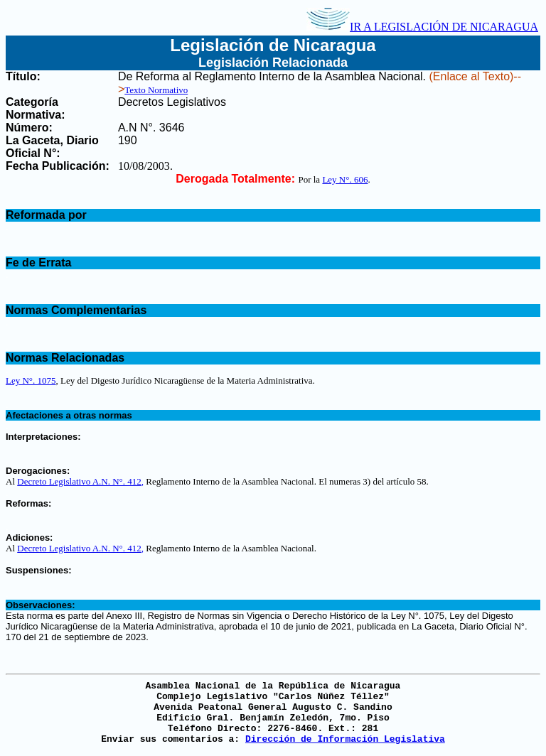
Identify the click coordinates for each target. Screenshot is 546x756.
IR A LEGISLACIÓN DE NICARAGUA (422, 27)
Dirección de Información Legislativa (345, 739)
